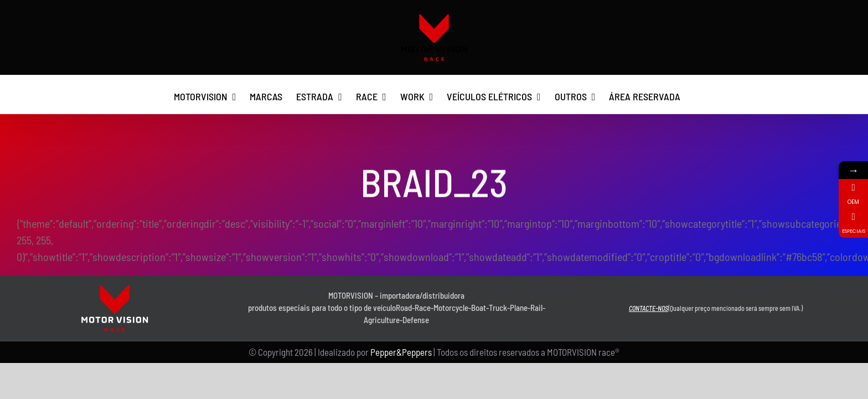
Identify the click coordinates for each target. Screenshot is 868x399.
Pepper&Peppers (401, 352)
